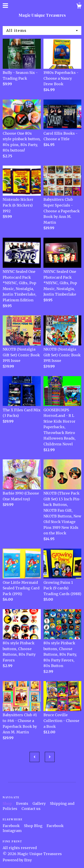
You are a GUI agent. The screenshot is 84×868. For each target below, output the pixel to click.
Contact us (31, 809)
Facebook (12, 826)
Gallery (40, 803)
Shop (8, 803)
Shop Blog (34, 826)
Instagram (12, 831)
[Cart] (79, 7)
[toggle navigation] (5, 6)
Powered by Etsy (17, 860)
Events (23, 803)
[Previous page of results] (34, 757)
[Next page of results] (50, 757)
